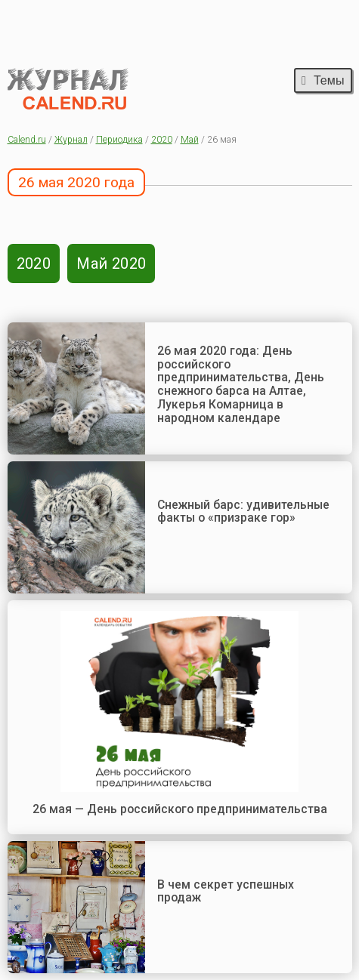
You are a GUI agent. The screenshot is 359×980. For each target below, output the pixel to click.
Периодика (119, 140)
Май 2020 (111, 263)
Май (190, 140)
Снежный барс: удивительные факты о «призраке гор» (243, 512)
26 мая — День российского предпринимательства (180, 809)
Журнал (71, 140)
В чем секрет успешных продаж (226, 891)
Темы (323, 80)
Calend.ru (27, 140)
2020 (162, 140)
